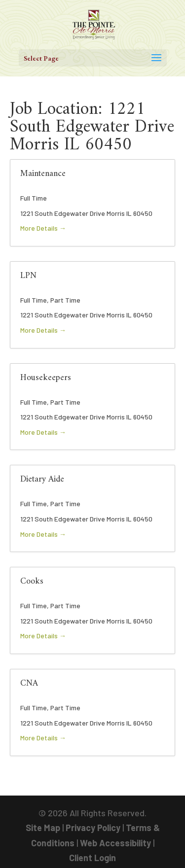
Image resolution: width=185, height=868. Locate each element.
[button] (93, 58)
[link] (94, 23)
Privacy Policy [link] (93, 828)
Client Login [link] (92, 858)
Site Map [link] (43, 828)
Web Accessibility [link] (115, 843)
